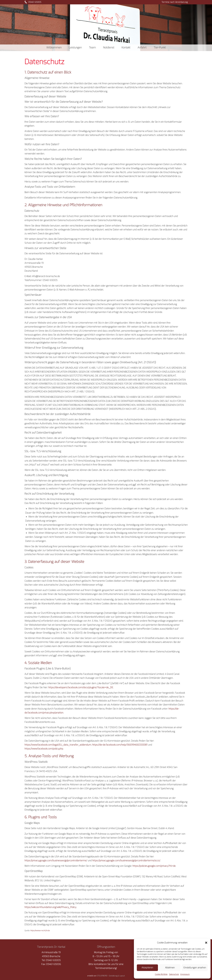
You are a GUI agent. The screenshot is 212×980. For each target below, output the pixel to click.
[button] (206, 943)
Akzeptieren (147, 968)
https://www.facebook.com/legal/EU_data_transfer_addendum (58, 745)
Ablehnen (170, 968)
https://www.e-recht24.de (40, 931)
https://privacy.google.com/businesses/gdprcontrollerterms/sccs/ (126, 861)
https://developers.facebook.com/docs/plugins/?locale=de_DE (81, 687)
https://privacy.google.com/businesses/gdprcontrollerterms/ (56, 861)
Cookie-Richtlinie (161, 974)
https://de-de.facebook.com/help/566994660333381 (120, 745)
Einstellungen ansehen (195, 968)
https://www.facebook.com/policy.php (44, 749)
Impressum (185, 974)
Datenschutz (174, 974)
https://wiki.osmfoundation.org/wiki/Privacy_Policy (50, 907)
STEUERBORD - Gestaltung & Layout (111, 976)
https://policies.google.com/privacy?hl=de (154, 866)
